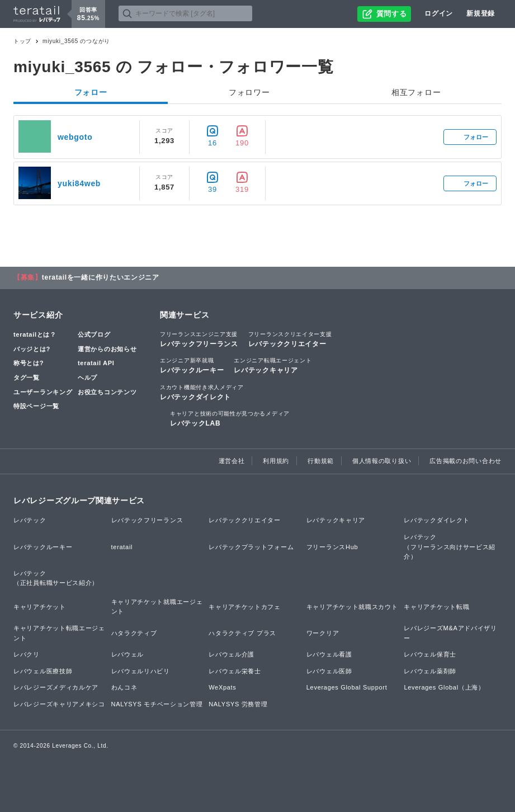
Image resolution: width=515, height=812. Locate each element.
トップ (22, 41)
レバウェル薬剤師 (430, 671)
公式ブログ (94, 334)
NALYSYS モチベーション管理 (157, 704)
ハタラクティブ (134, 633)
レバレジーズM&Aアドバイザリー (450, 633)
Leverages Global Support (347, 687)
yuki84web (79, 183)
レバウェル (128, 654)
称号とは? (29, 363)
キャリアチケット (40, 607)
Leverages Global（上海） (444, 687)
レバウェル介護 (231, 654)
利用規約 (276, 461)
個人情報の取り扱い (382, 461)
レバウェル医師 (329, 671)
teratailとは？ (35, 334)
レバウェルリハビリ (141, 671)
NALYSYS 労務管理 (238, 704)
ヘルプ (88, 377)
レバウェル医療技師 (43, 671)
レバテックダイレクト (202, 392)
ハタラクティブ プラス (242, 633)
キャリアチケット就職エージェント (157, 607)
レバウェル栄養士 (235, 671)
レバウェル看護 (329, 654)
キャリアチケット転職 (436, 607)
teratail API (96, 363)
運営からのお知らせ (107, 349)
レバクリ (27, 654)
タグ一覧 (27, 377)
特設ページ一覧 (36, 406)
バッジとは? (32, 349)
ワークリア (323, 633)
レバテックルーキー (192, 365)
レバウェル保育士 (430, 654)
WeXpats (222, 687)
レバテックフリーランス (199, 339)
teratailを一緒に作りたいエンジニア (101, 277)
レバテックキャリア (273, 365)
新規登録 (481, 13)
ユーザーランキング (43, 392)
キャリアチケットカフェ (245, 607)
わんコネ (124, 687)
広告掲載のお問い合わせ (466, 461)
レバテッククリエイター (290, 339)
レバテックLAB (230, 418)
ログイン (439, 13)
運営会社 (232, 461)
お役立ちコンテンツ (107, 392)
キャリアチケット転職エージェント (59, 633)
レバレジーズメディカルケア (56, 687)
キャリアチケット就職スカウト (352, 607)
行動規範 (321, 461)
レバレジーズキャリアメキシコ (59, 704)
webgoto (75, 137)
